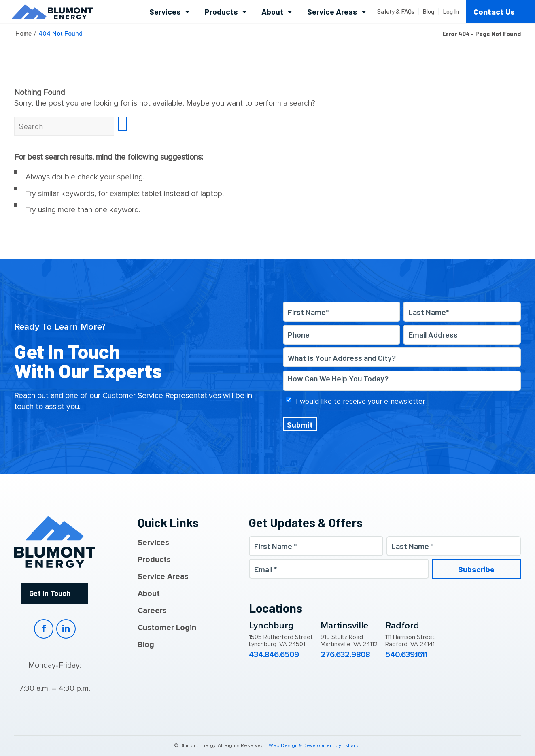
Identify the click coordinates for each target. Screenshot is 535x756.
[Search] (64, 126)
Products (154, 560)
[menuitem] (169, 12)
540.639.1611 (406, 655)
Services (153, 543)
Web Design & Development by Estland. (315, 746)
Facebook (44, 629)
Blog (146, 645)
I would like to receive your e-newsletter (360, 401)
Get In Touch (50, 593)
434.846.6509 (274, 655)
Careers (152, 611)
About (149, 594)
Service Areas (163, 577)
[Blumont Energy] (52, 12)
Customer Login (167, 628)
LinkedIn (66, 629)
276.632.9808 (345, 655)
